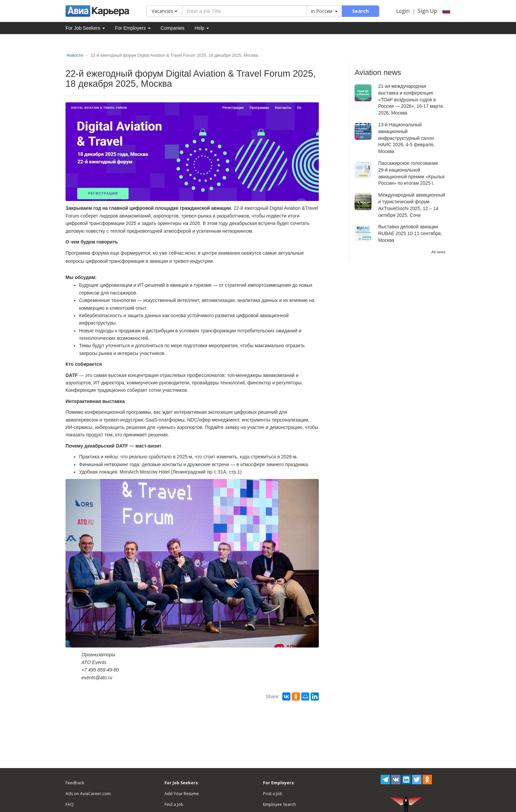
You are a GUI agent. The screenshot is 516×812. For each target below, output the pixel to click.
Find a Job (174, 804)
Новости (75, 55)
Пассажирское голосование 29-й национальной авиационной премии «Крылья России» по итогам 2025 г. (411, 173)
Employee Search (279, 804)
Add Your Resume (182, 794)
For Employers (133, 28)
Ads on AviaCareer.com (88, 794)
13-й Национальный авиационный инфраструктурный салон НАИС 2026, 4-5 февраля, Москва (406, 138)
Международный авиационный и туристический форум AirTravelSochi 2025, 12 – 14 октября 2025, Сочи (412, 205)
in (324, 11)
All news (438, 252)
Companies (173, 28)
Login (403, 11)
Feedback (75, 783)
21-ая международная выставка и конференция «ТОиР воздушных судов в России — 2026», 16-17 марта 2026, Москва (410, 99)
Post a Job (273, 794)
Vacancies (164, 11)
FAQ (70, 804)
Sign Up (427, 11)
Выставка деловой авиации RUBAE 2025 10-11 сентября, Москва (410, 233)
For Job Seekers (85, 28)
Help (202, 28)
